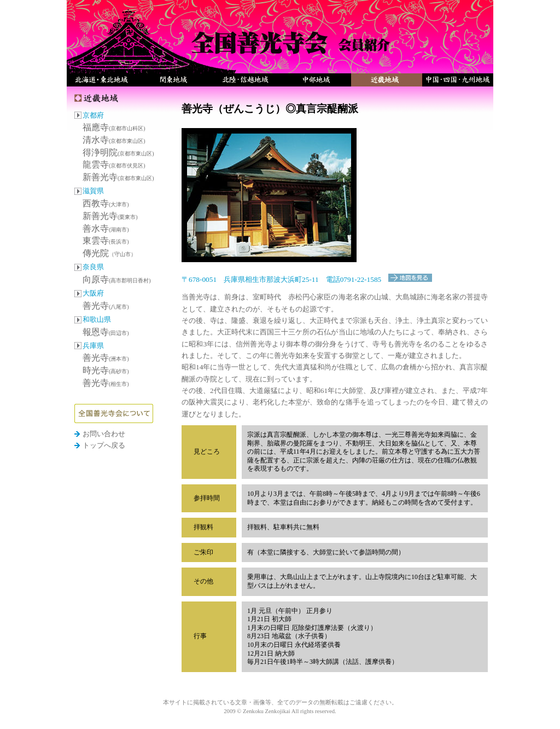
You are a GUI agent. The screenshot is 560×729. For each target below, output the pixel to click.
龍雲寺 (114, 164)
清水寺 (114, 140)
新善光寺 (118, 177)
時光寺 (106, 370)
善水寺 (106, 228)
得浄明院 (118, 152)
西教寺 (106, 203)
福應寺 (114, 127)
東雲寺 (106, 241)
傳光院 (109, 253)
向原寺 (117, 279)
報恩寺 (106, 332)
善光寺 (106, 306)
